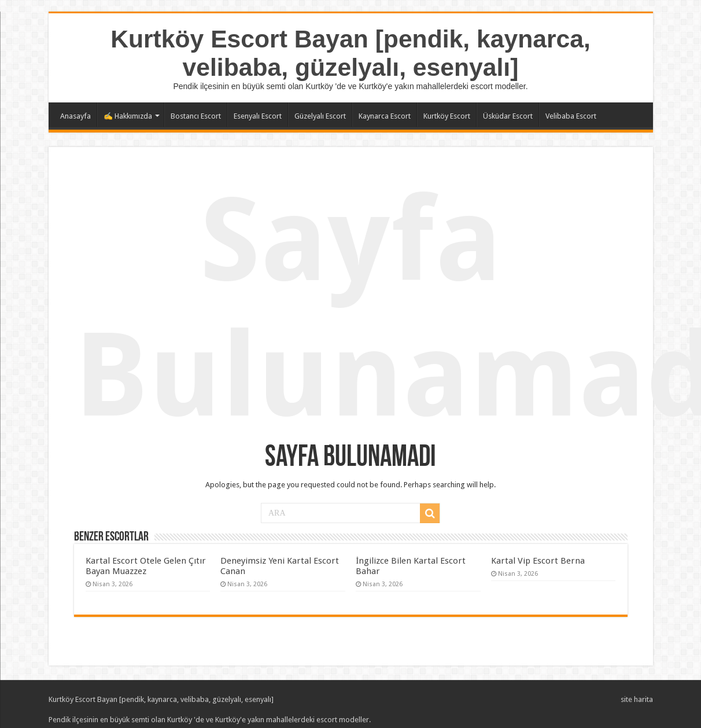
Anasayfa (75, 116)
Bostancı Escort (196, 116)
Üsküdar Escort (508, 116)
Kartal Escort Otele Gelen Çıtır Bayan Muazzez (146, 566)
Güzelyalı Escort (320, 116)
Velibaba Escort (571, 116)
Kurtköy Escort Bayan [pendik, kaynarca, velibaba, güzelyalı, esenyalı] (350, 53)
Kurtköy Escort (447, 116)
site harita (637, 699)
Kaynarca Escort (385, 116)
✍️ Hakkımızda (128, 116)
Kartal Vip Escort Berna (538, 561)
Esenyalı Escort (258, 116)
